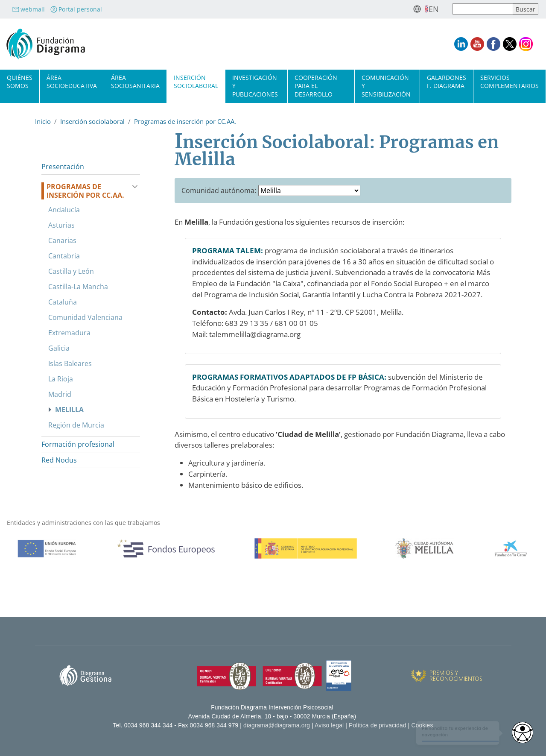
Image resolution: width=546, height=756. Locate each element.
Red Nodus (59, 460)
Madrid (60, 394)
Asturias (61, 225)
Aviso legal (329, 725)
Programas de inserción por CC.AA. (185, 121)
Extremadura (69, 333)
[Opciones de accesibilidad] (523, 733)
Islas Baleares (70, 363)
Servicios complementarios (510, 82)
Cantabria (64, 256)
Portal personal (76, 9)
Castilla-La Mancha (78, 287)
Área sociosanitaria (135, 82)
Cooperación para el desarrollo (316, 86)
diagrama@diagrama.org (277, 725)
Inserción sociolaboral (196, 82)
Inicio (43, 121)
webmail (28, 9)
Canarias (62, 240)
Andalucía (64, 210)
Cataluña (63, 302)
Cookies (422, 725)
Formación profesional (78, 444)
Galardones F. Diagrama (447, 82)
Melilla (69, 410)
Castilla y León (71, 271)
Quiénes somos (20, 82)
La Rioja (61, 379)
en (434, 9)
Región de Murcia (76, 425)
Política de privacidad (378, 725)
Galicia (59, 348)
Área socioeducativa (72, 82)
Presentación (63, 167)
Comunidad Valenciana (85, 317)
